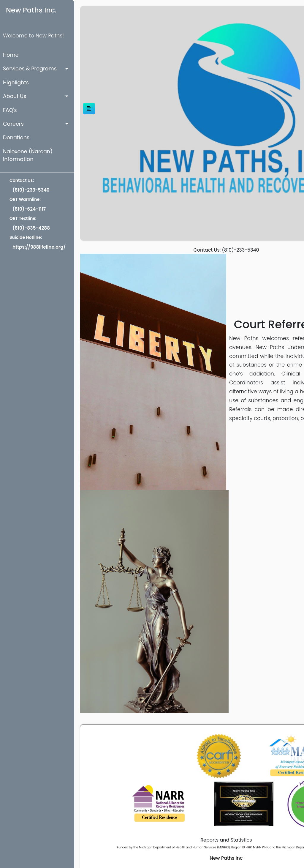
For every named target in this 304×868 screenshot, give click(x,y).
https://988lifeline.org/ (39, 247)
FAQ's (10, 110)
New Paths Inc (226, 858)
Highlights (16, 83)
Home (11, 55)
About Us (15, 96)
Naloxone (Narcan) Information (28, 155)
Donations (16, 138)
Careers (13, 124)
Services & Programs (30, 69)
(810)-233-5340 (31, 190)
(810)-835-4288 (31, 228)
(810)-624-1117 (29, 209)
